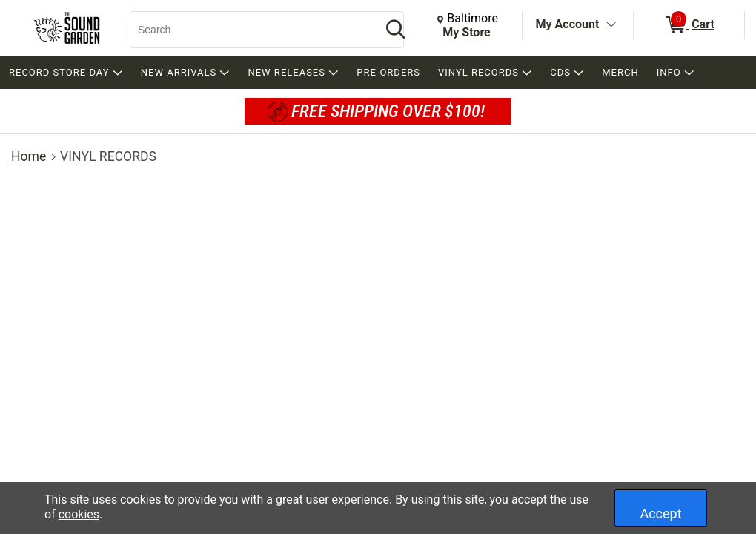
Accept (660, 514)
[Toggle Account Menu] (611, 25)
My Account (568, 24)
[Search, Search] (248, 30)
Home (29, 156)
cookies (79, 514)
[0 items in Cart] (689, 25)
